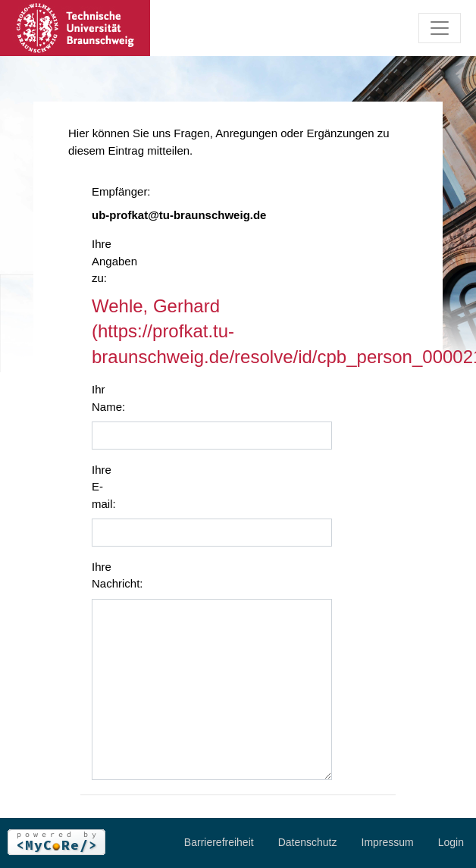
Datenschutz (308, 842)
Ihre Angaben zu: (112, 261)
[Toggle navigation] (440, 28)
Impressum (388, 842)
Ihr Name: (108, 398)
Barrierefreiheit (219, 842)
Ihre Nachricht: (112, 575)
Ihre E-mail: (104, 487)
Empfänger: (112, 191)
